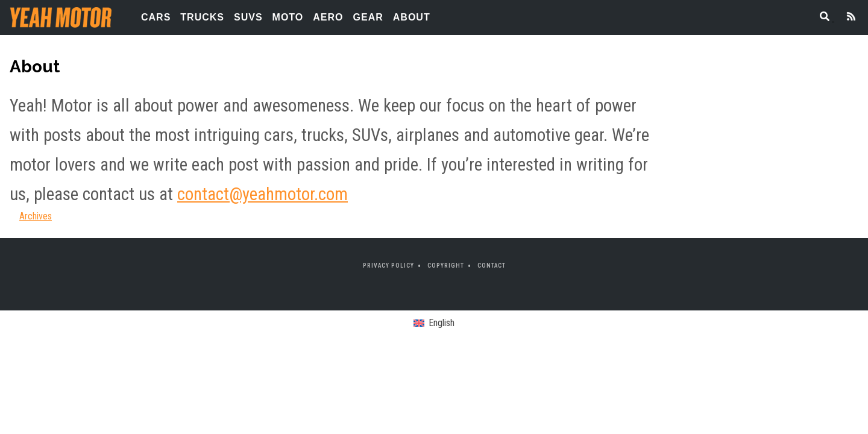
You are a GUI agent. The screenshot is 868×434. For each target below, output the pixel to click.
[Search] (821, 18)
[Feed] (846, 18)
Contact (492, 266)
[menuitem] (434, 324)
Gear (368, 17)
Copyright (446, 266)
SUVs (248, 17)
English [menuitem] (442, 323)
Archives (36, 216)
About (412, 17)
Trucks (202, 17)
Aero (328, 17)
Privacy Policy (388, 266)
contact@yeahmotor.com (263, 194)
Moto (288, 17)
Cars (156, 17)
